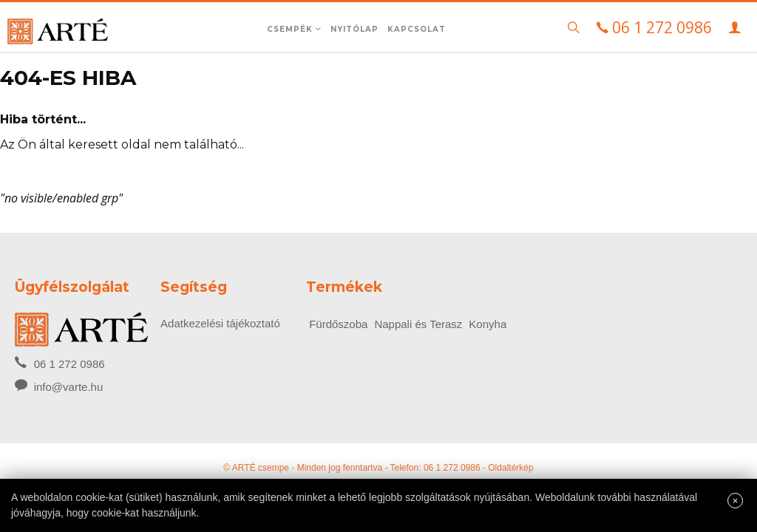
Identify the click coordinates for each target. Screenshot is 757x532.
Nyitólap (354, 29)
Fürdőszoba (338, 324)
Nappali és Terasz (418, 324)
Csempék (294, 29)
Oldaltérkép (510, 468)
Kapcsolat (417, 29)
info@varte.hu (69, 387)
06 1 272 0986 (60, 363)
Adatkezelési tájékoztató (220, 323)
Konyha (488, 324)
